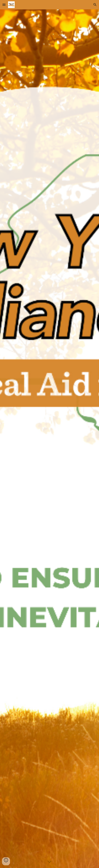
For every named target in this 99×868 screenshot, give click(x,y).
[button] (4, 5)
